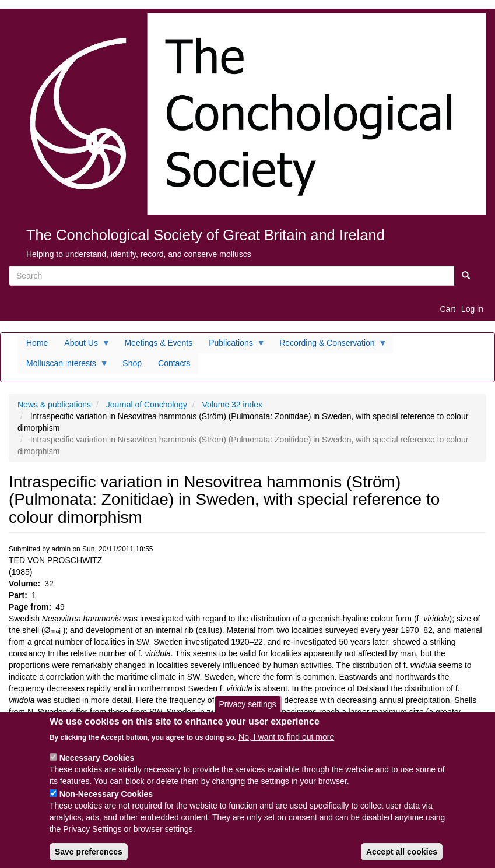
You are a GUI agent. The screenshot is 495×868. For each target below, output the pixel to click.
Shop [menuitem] (132, 363)
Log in (472, 309)
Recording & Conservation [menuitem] (329, 346)
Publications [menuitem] (233, 346)
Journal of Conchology (147, 405)
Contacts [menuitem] (174, 363)
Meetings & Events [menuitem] (158, 343)
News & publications (54, 405)
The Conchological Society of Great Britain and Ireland (206, 235)
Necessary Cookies (97, 767)
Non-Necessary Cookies (106, 803)
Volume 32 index (233, 405)
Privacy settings (247, 714)
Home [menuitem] (37, 343)
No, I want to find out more (286, 746)
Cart (447, 309)
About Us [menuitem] (83, 346)
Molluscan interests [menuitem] (63, 366)
